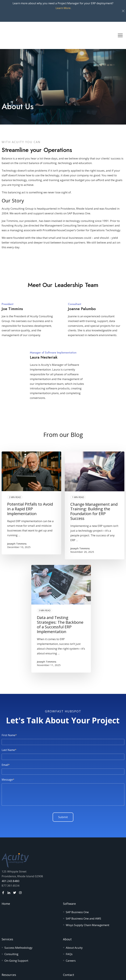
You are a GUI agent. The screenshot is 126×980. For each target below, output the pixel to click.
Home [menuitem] (6, 881)
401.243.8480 (10, 858)
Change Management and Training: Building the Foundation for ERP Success (94, 488)
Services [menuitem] (7, 916)
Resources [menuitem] (9, 952)
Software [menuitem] (69, 881)
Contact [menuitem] (69, 952)
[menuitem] (77, 889)
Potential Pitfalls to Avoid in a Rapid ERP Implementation (30, 486)
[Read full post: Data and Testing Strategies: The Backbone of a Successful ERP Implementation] (61, 562)
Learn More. (63, 8)
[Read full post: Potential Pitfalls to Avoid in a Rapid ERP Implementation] (31, 449)
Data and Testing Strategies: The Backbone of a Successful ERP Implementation (60, 602)
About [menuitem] (67, 916)
